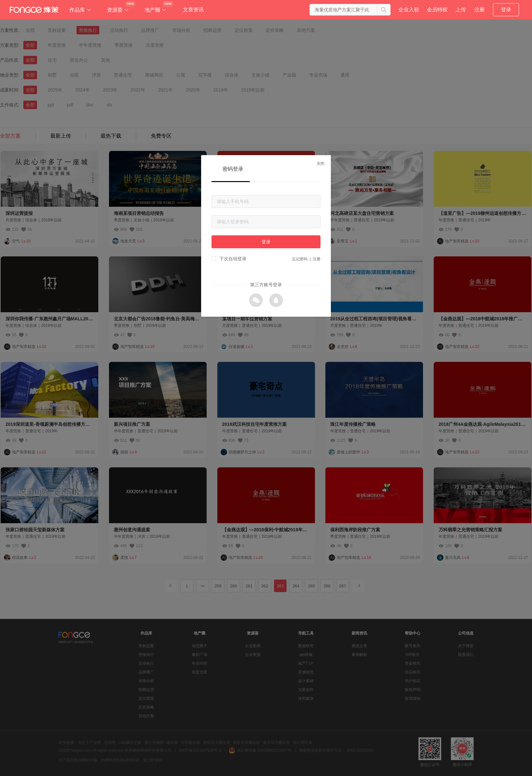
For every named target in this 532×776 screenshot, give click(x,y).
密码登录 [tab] (233, 169)
